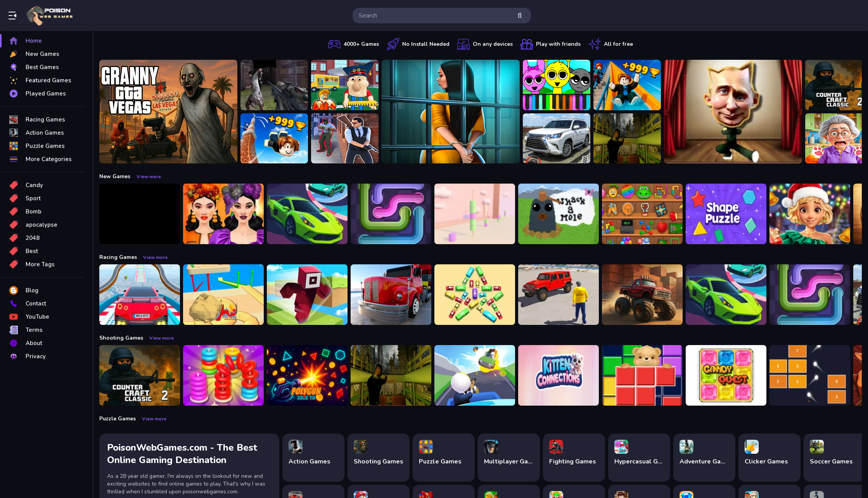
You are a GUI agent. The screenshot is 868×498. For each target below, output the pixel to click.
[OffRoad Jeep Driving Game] (558, 295)
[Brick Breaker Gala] (810, 375)
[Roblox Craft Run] (307, 295)
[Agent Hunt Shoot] (345, 139)
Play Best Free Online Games (50, 16)
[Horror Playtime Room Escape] (451, 112)
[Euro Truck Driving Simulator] (391, 295)
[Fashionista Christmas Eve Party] (810, 214)
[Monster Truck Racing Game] (642, 295)
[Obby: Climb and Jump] (274, 139)
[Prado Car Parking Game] (557, 139)
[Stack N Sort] (223, 375)
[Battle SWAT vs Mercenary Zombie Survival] (274, 85)
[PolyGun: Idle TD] (307, 375)
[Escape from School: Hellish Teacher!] (345, 85)
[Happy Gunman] (475, 375)
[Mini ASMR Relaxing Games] (642, 214)
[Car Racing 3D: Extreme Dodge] (307, 214)
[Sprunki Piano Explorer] (557, 85)
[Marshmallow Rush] (475, 214)
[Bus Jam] (475, 295)
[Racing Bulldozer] (223, 295)
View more (149, 177)
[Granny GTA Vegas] (168, 112)
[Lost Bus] (627, 139)
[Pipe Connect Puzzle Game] (391, 214)
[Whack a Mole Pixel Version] (558, 214)
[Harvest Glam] (223, 214)
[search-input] (436, 16)
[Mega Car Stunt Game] (140, 295)
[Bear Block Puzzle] (642, 375)
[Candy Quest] (726, 375)
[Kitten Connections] (558, 375)
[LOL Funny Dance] (733, 112)
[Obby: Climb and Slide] (627, 85)
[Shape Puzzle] (726, 214)
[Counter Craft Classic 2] (140, 375)
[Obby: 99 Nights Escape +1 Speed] (140, 214)
